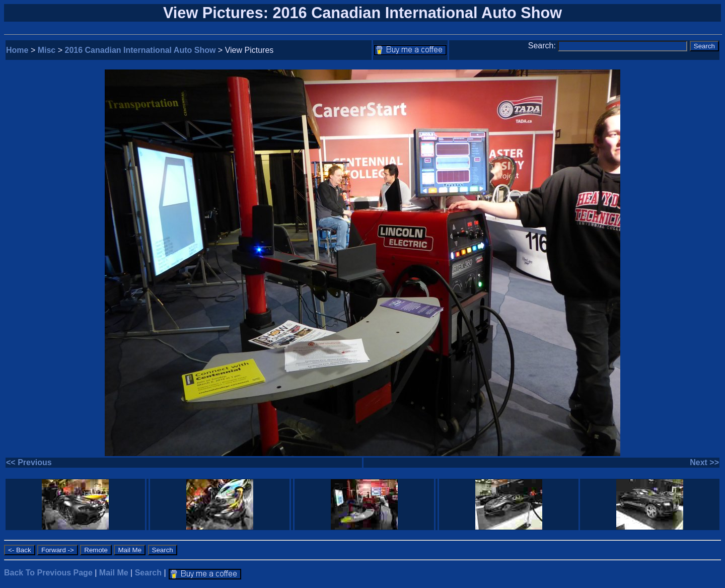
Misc (47, 50)
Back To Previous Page (48, 573)
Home (17, 50)
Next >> (704, 462)
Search (148, 573)
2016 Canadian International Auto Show (140, 50)
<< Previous (29, 462)
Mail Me (114, 573)
